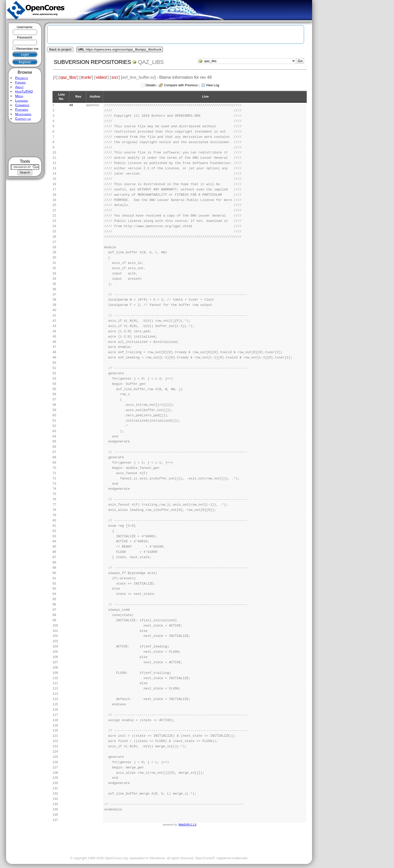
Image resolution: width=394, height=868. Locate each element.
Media (19, 96)
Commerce (22, 105)
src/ (115, 77)
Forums (20, 82)
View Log (212, 85)
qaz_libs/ (68, 77)
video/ (101, 77)
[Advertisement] (25, 140)
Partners (22, 110)
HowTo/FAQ (24, 91)
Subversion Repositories (92, 62)
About (19, 87)
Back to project (60, 49)
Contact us (23, 119)
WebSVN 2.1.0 (187, 824)
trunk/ (86, 77)
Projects (21, 78)
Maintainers (23, 114)
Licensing (21, 100)
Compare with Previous (181, 85)
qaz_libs (151, 62)
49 (71, 105)
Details (151, 85)
